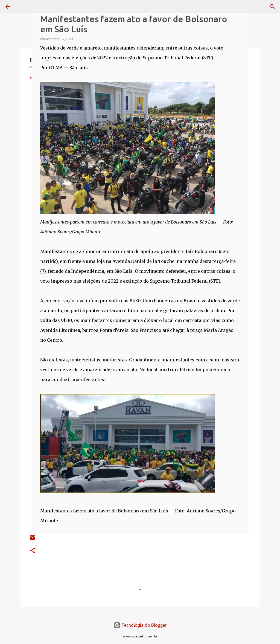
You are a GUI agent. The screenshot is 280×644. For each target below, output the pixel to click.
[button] (33, 551)
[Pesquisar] (23, 7)
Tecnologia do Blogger (140, 625)
